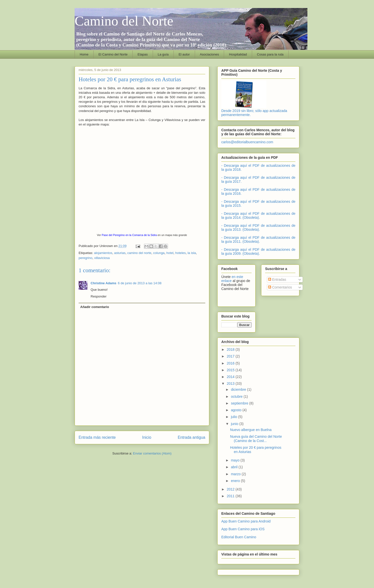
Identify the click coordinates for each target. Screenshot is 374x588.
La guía (163, 54)
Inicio (147, 437)
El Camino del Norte (113, 54)
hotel (170, 253)
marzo (236, 474)
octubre (237, 396)
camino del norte (139, 253)
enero (236, 481)
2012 (231, 489)
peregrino (85, 258)
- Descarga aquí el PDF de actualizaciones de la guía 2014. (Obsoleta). (258, 215)
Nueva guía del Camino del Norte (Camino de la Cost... (256, 439)
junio (235, 424)
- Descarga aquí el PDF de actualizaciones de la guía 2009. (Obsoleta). (258, 251)
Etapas (143, 54)
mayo (236, 460)
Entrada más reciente (97, 437)
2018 (231, 349)
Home (84, 54)
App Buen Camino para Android (246, 521)
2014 (231, 377)
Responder (99, 296)
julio (234, 417)
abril (235, 467)
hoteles (180, 253)
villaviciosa (102, 258)
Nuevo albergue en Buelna (251, 430)
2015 (231, 370)
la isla (192, 253)
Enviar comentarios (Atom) (152, 453)
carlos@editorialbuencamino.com (247, 142)
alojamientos (103, 253)
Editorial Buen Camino (239, 537)
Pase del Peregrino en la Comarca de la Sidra (129, 235)
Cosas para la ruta (270, 54)
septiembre (240, 403)
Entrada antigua (192, 437)
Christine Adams (104, 283)
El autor (184, 54)
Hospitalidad (238, 54)
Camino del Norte (124, 21)
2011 (231, 496)
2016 (231, 363)
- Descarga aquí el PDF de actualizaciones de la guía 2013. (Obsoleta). (258, 227)
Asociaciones (209, 54)
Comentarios (280, 287)
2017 (231, 356)
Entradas (277, 279)
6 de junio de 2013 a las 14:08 (140, 283)
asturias (120, 253)
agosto (237, 410)
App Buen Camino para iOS (243, 529)
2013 (231, 383)
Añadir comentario (95, 307)
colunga (159, 253)
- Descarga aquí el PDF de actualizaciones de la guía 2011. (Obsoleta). (258, 239)
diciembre (239, 389)
